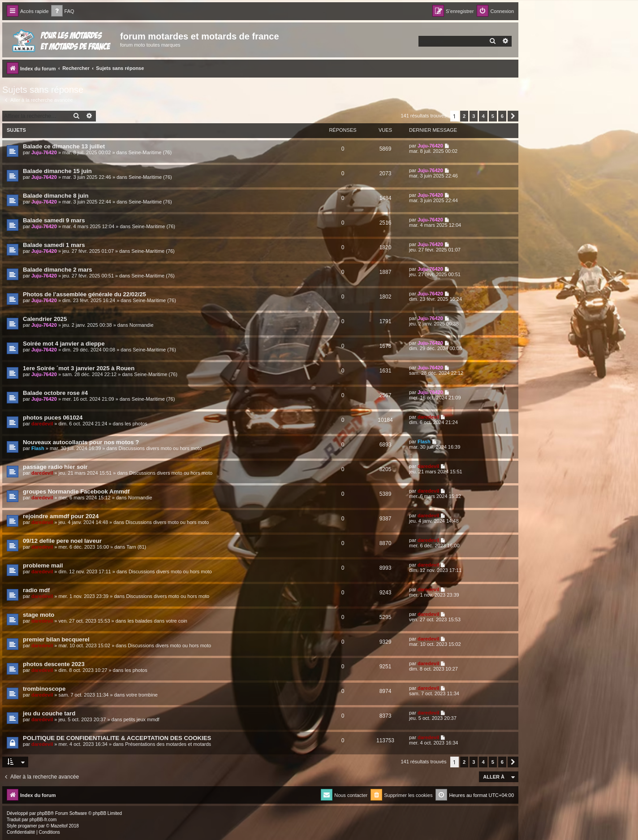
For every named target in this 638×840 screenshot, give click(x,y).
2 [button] (464, 116)
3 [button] (474, 116)
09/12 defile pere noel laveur (62, 541)
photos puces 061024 (53, 418)
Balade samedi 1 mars (54, 245)
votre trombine (142, 695)
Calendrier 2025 (45, 319)
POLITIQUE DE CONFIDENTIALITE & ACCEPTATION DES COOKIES (117, 738)
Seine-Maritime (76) (150, 152)
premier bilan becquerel (56, 639)
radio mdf (36, 590)
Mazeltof (59, 826)
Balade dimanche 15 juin (57, 171)
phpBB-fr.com (43, 820)
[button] (513, 116)
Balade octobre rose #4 (55, 393)
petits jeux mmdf (141, 719)
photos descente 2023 (54, 664)
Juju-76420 (44, 152)
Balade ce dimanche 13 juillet (64, 146)
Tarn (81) (136, 547)
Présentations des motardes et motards (168, 744)
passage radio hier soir (55, 467)
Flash (38, 448)
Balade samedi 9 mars (54, 220)
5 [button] (493, 116)
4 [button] (483, 116)
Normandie (142, 325)
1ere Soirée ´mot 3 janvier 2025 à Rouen (79, 368)
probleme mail (43, 565)
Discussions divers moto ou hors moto (160, 448)
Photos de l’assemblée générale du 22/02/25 (84, 294)
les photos (136, 424)
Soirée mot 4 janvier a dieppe (64, 344)
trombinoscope (44, 689)
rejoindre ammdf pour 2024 (61, 516)
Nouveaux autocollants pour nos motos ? (81, 442)
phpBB (44, 813)
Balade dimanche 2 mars (58, 270)
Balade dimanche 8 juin (56, 196)
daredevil (42, 424)
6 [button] (502, 116)
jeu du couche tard (49, 713)
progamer (28, 826)
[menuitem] (63, 11)
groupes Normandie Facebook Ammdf (76, 491)
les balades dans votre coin (157, 621)
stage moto (39, 615)
